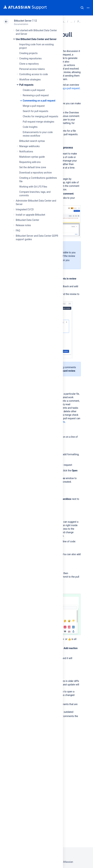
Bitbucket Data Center (27, 220)
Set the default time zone (33, 167)
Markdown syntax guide (32, 157)
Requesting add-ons (30, 162)
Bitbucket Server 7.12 (25, 21)
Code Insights (30, 127)
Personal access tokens (32, 69)
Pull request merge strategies (38, 122)
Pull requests (26, 85)
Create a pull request (34, 90)
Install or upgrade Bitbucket (30, 215)
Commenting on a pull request (39, 101)
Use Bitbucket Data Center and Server (36, 39)
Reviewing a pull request (36, 95)
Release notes (23, 225)
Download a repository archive (35, 173)
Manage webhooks (29, 146)
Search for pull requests (35, 111)
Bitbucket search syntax (32, 141)
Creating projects (28, 53)
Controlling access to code (34, 74)
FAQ (18, 231)
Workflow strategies (30, 80)
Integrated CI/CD (25, 209)
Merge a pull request (34, 106)
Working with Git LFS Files (33, 187)
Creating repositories (30, 58)
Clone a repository (29, 64)
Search (82, 8)
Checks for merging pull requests (40, 116)
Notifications (26, 152)
